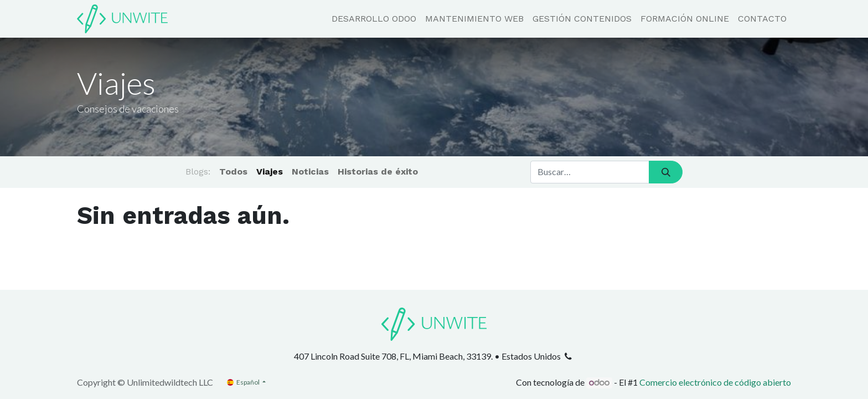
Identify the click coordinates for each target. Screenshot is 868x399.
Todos (233, 172)
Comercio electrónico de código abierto (715, 382)
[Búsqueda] (666, 172)
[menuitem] (374, 19)
